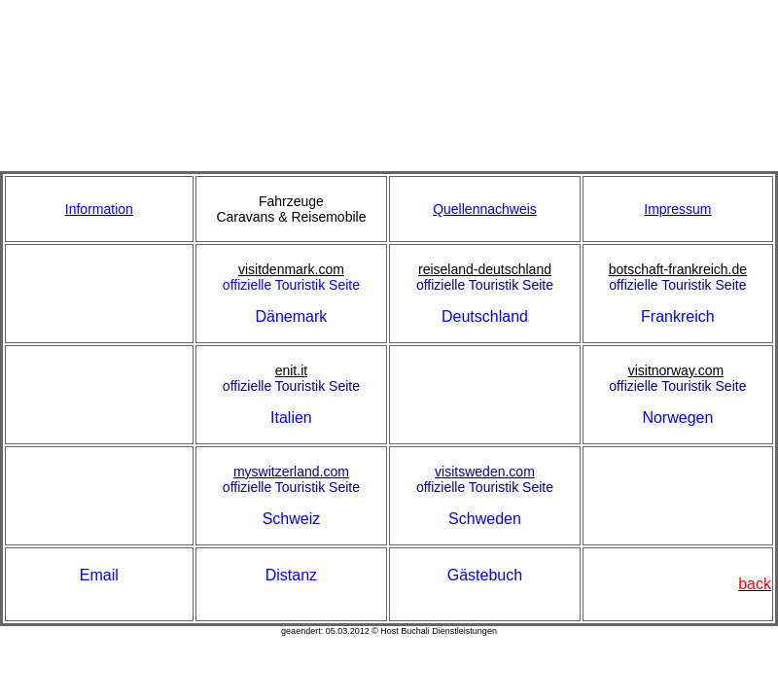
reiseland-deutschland (485, 269)
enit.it (291, 370)
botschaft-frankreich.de (678, 269)
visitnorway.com (676, 370)
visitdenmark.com (291, 269)
